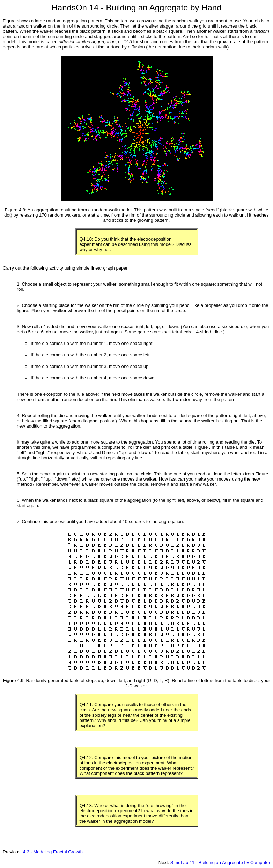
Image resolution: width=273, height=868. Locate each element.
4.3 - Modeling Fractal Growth (53, 852)
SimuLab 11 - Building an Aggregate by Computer (220, 863)
